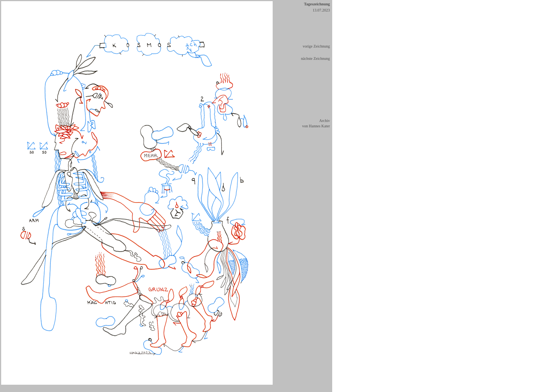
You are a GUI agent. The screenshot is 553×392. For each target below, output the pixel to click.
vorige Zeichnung (316, 46)
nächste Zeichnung (315, 58)
